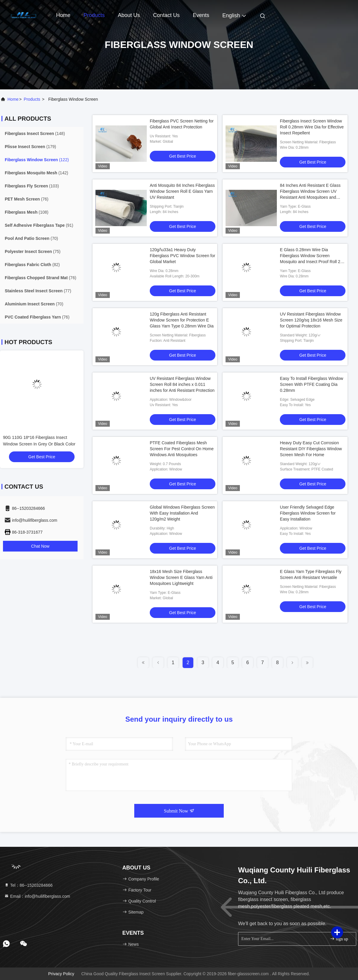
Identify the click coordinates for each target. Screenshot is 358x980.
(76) (27, 199)
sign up (339, 939)
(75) (33, 251)
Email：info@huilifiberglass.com (37, 896)
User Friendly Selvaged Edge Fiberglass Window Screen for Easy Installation (308, 513)
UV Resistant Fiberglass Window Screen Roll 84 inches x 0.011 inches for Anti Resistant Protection (182, 384)
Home (63, 15)
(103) (32, 186)
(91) (39, 225)
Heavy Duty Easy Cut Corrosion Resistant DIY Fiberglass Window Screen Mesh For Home (311, 449)
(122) (37, 160)
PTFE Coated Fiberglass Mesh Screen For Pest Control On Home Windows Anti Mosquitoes (182, 449)
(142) (36, 173)
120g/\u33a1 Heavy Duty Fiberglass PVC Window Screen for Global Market (182, 256)
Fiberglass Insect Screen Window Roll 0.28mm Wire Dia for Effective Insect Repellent (312, 127)
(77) (38, 291)
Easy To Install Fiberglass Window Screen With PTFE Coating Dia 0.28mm (311, 384)
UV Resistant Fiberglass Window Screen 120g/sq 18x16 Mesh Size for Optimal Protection (311, 320)
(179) (30, 147)
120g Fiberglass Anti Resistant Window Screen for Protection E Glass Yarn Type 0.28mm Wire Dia (182, 320)
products (32, 99)
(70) (31, 238)
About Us (129, 15)
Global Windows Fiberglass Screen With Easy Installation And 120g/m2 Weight (182, 513)
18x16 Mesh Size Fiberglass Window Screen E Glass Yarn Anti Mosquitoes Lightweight (181, 577)
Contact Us (166, 15)
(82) (32, 265)
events (201, 15)
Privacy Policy (61, 974)
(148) (35, 133)
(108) (27, 212)
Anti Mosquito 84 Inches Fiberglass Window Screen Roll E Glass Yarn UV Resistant (182, 191)
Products (94, 15)
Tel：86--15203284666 (28, 885)
